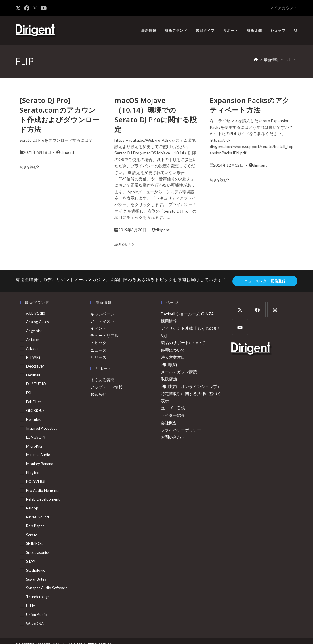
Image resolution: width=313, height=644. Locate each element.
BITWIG (33, 357)
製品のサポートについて (183, 343)
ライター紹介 (173, 415)
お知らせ (98, 394)
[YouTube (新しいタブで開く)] (44, 8)
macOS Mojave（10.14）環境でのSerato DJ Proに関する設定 (156, 115)
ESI (29, 393)
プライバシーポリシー (181, 430)
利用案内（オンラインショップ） (191, 386)
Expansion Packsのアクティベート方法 (250, 105)
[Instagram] (275, 309)
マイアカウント (284, 8)
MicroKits (34, 446)
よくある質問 (102, 380)
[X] (240, 309)
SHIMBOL (34, 543)
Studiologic (36, 570)
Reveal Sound (38, 517)
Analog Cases (38, 322)
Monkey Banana (40, 464)
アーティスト (102, 321)
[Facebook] (258, 309)
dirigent (67, 152)
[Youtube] (240, 327)
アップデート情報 (106, 387)
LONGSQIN (36, 437)
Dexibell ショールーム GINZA (187, 314)
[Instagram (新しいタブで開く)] (35, 8)
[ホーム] (256, 60)
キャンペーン (102, 314)
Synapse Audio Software (47, 588)
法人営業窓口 (173, 357)
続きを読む (29, 167)
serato (32, 535)
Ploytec (33, 473)
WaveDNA (35, 624)
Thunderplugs (38, 597)
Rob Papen (35, 526)
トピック (98, 343)
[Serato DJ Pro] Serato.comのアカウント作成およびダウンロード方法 (60, 115)
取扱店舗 (169, 379)
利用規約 (169, 364)
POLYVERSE (36, 482)
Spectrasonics (38, 552)
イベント (98, 328)
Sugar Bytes (36, 579)
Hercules (33, 419)
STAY (31, 561)
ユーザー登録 (173, 408)
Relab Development (43, 499)
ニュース (98, 350)
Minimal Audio (38, 455)
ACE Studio (36, 313)
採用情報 (169, 321)
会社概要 (169, 423)
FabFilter (34, 402)
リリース (98, 357)
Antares (33, 340)
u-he (30, 606)
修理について (173, 350)
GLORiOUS (35, 410)
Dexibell (33, 375)
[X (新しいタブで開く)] (19, 8)
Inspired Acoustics (42, 428)
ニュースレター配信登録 (265, 281)
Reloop (32, 508)
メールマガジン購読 (179, 372)
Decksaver (35, 366)
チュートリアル (104, 335)
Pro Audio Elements (43, 490)
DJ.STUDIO (36, 384)
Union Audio (37, 615)
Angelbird (34, 331)
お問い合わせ (173, 437)
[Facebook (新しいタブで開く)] (27, 8)
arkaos (32, 348)
